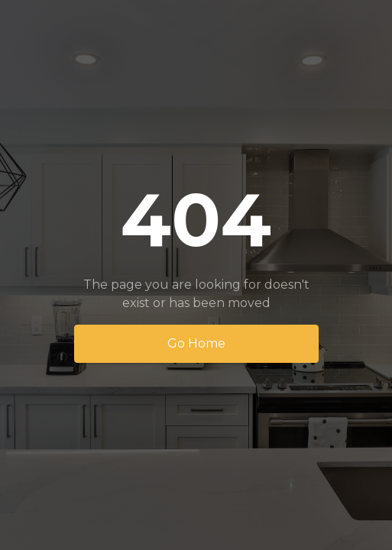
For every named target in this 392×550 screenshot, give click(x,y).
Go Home (196, 343)
